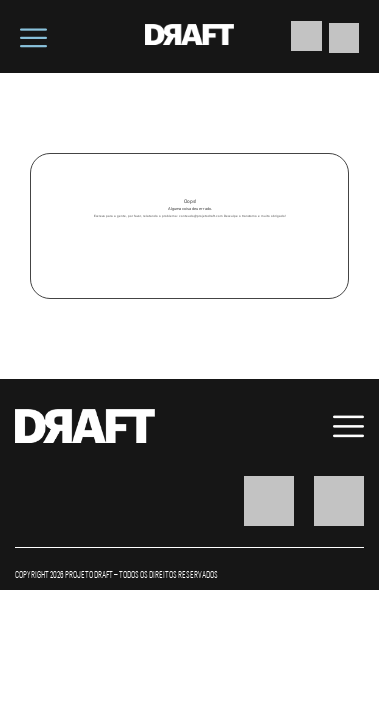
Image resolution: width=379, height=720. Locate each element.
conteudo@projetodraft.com (201, 216)
